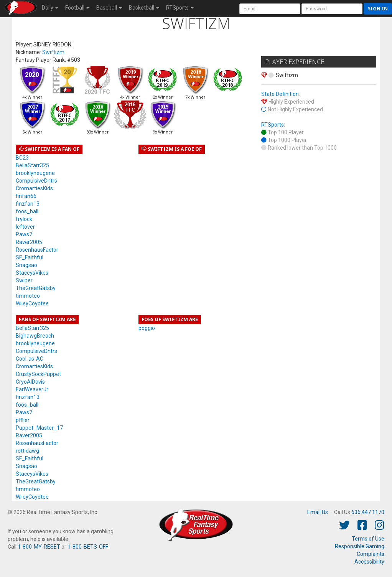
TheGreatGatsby (36, 288)
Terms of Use (368, 539)
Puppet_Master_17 (39, 428)
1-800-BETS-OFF (87, 547)
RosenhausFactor (37, 250)
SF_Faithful (30, 257)
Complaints (371, 554)
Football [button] (77, 8)
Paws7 (24, 234)
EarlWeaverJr (32, 389)
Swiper (24, 280)
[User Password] (332, 9)
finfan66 (26, 196)
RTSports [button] (180, 8)
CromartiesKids (34, 188)
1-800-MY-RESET (39, 547)
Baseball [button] (109, 8)
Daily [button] (50, 8)
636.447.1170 (368, 512)
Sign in (378, 9)
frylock (24, 219)
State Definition (280, 94)
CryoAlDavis (30, 382)
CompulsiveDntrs (36, 181)
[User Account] (270, 9)
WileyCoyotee (32, 303)
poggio (147, 328)
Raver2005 (29, 242)
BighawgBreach (35, 336)
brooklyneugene (35, 173)
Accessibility (369, 562)
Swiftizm (53, 52)
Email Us (318, 512)
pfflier (23, 420)
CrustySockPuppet (38, 374)
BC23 (22, 158)
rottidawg (27, 451)
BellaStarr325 (32, 165)
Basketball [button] (144, 8)
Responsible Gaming (360, 546)
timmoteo (28, 296)
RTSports (273, 125)
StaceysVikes (32, 273)
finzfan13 (28, 204)
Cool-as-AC (30, 359)
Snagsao (26, 265)
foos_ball (27, 211)
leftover (25, 227)
